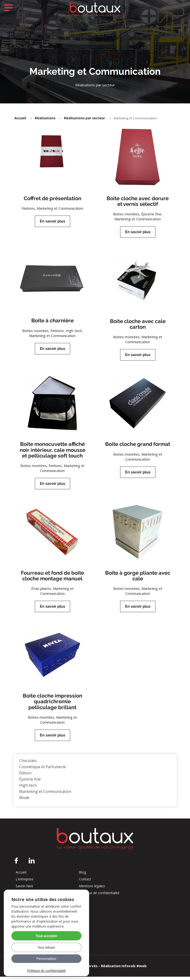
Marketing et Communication (45, 795)
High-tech (28, 789)
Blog (82, 876)
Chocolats (28, 764)
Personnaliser (46, 959)
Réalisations (45, 121)
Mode (24, 801)
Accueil (20, 121)
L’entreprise (25, 883)
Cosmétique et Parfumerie (43, 770)
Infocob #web (134, 969)
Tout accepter (47, 936)
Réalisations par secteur (84, 121)
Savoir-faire (24, 889)
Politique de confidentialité (99, 896)
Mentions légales (92, 889)
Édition (25, 776)
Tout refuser (46, 948)
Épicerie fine (30, 782)
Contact (85, 883)
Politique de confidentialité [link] (47, 971)
